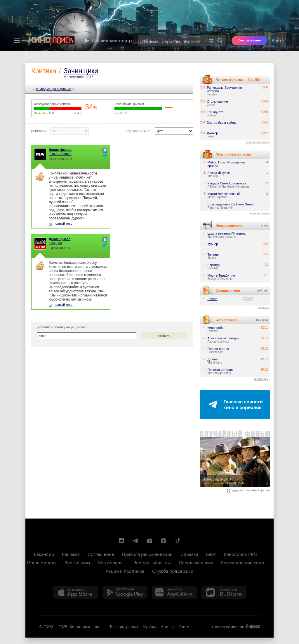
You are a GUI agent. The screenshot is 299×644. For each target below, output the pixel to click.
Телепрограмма (124, 626)
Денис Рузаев (60, 239)
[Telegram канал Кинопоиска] (135, 541)
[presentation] (149, 26)
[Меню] (17, 41)
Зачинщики (81, 71)
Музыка (149, 626)
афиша (263, 308)
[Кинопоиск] (52, 41)
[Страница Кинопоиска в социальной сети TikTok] (178, 541)
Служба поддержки (173, 570)
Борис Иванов (60, 150)
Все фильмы (77, 562)
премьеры (261, 379)
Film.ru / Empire (60, 154)
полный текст (61, 224)
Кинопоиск (80, 626)
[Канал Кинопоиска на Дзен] (164, 541)
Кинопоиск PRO (240, 554)
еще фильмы (259, 213)
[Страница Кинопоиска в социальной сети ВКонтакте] (121, 541)
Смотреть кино (249, 40)
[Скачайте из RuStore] (224, 592)
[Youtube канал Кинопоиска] (149, 541)
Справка (189, 554)
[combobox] (172, 41)
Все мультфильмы (152, 562)
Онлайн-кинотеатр (107, 41)
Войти (278, 40)
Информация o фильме (54, 89)
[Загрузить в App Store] (76, 592)
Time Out (55, 243)
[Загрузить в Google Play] (125, 592)
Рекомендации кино (242, 562)
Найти (220, 41)
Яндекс (253, 626)
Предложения (42, 562)
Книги (184, 626)
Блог (211, 554)
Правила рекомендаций (147, 554)
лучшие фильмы (257, 142)
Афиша (167, 626)
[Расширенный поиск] (211, 41)
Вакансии (44, 554)
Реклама (71, 554)
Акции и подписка (125, 570)
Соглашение (101, 554)
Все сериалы (112, 562)
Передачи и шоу (196, 562)
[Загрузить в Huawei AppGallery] (174, 592)
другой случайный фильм (249, 490)
